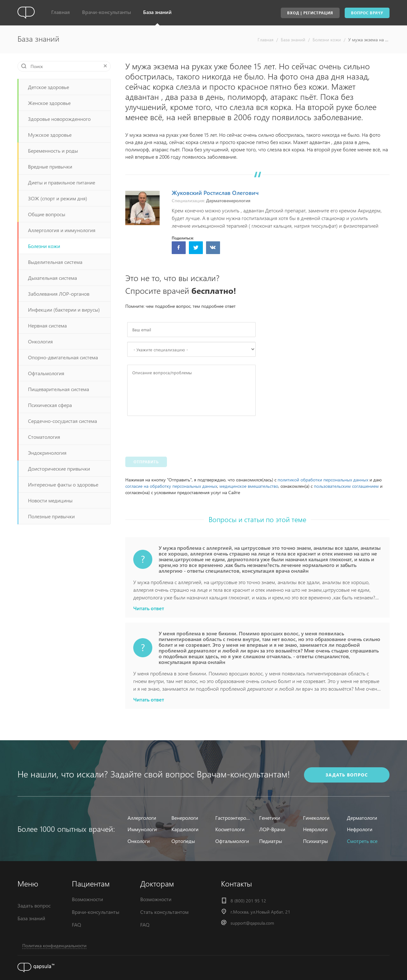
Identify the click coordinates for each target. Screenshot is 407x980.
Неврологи (315, 829)
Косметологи (230, 829)
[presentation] (176, 435)
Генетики (270, 818)
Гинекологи (316, 818)
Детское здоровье (48, 87)
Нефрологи (360, 829)
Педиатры (271, 841)
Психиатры (315, 841)
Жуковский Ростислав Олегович (215, 193)
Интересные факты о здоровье (63, 484)
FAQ (76, 925)
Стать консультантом (164, 912)
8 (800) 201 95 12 (248, 901)
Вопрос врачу (367, 13)
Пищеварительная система (59, 389)
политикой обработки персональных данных (323, 480)
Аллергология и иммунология (62, 230)
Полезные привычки (51, 516)
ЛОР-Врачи (272, 829)
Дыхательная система (52, 278)
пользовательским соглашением (346, 486)
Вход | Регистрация (310, 13)
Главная (61, 12)
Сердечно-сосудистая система (62, 421)
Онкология (40, 341)
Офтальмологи (232, 841)
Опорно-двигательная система (63, 357)
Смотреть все (362, 841)
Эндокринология (47, 453)
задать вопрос (347, 775)
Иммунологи (142, 829)
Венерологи (185, 818)
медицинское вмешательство (249, 486)
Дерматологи (362, 818)
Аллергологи (142, 818)
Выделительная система (55, 262)
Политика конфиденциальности (54, 945)
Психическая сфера (50, 405)
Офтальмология (46, 373)
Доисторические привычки (59, 469)
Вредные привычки (50, 166)
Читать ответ (149, 608)
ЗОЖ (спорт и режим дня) (58, 198)
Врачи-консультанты (107, 12)
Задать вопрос (34, 905)
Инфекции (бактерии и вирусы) (64, 310)
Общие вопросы (47, 214)
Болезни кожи (327, 40)
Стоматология (44, 437)
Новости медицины (50, 500)
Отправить (146, 462)
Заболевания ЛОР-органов (59, 294)
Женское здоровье (49, 103)
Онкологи (139, 841)
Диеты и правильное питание (62, 182)
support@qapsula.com (252, 923)
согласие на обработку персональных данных (171, 486)
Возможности (87, 899)
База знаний (157, 12)
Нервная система (47, 325)
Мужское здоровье (50, 135)
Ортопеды (183, 841)
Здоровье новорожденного (59, 119)
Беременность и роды (53, 151)
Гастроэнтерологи (233, 818)
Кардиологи (185, 829)
